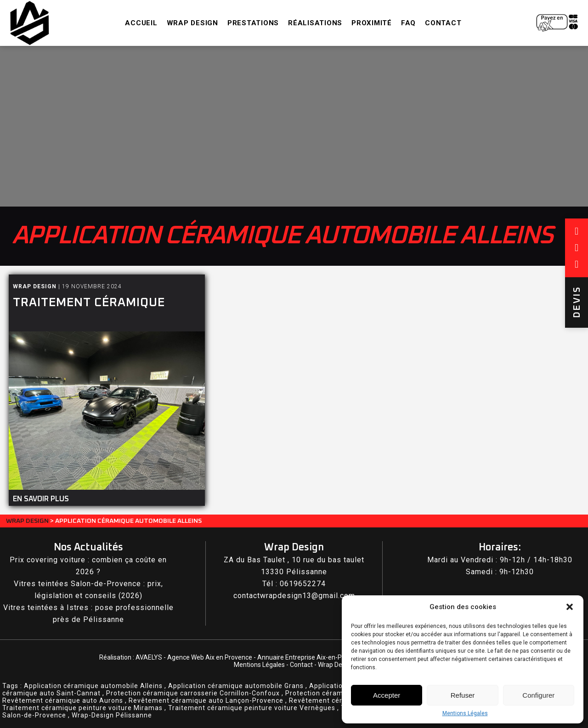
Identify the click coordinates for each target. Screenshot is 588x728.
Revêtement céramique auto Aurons (63, 700)
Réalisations (315, 23)
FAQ (408, 23)
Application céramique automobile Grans (236, 686)
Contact (443, 23)
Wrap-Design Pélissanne (112, 715)
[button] (570, 607)
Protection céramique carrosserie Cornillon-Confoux (193, 693)
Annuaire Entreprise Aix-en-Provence (311, 657)
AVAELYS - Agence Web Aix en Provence (194, 657)
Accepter (387, 695)
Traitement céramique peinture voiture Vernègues (252, 708)
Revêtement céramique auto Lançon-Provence (206, 700)
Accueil (141, 23)
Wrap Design (192, 23)
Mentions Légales (465, 713)
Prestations (253, 23)
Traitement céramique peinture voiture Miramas (82, 708)
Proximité (372, 23)
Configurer (538, 695)
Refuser (463, 695)
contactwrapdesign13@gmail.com (294, 596)
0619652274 (303, 584)
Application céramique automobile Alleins (93, 686)
